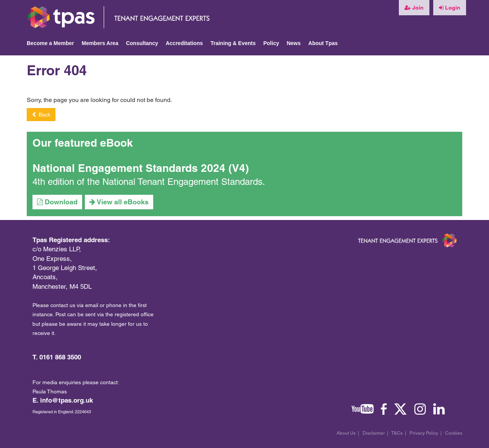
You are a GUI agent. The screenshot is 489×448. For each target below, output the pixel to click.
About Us (346, 433)
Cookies (454, 433)
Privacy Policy (424, 433)
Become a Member (50, 43)
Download (57, 202)
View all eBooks (119, 202)
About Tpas (323, 43)
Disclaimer (374, 433)
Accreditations (184, 43)
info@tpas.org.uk (66, 400)
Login (450, 8)
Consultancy (142, 43)
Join (414, 8)
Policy (271, 43)
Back (41, 115)
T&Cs (397, 433)
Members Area (100, 43)
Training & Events (233, 43)
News (294, 43)
